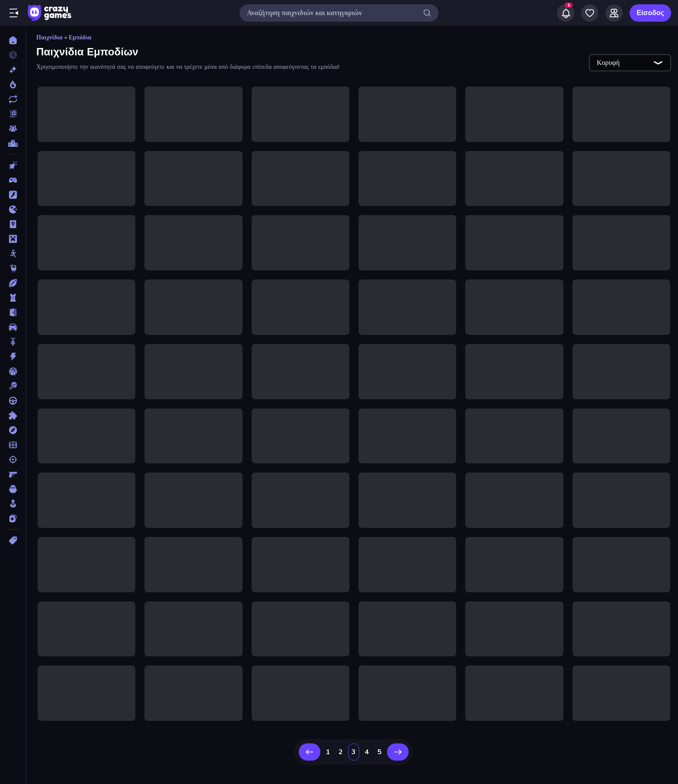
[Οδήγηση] (13, 401)
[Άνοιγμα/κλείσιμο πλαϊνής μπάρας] (14, 13)
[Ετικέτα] (13, 540)
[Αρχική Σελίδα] (13, 40)
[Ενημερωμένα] (13, 99)
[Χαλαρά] (13, 504)
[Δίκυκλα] (13, 342)
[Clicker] (13, 165)
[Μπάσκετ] (13, 371)
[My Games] (590, 13)
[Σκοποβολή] (13, 459)
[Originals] (13, 114)
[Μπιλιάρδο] (13, 386)
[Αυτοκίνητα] (13, 327)
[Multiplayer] (13, 129)
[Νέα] (13, 70)
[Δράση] (13, 357)
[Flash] (13, 195)
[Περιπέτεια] (13, 430)
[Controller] (13, 180)
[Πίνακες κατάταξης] (13, 143)
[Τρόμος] (13, 489)
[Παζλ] (13, 415)
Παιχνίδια (50, 37)
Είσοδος (650, 13)
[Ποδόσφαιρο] (13, 445)
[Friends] (614, 13)
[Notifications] (566, 13)
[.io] (13, 209)
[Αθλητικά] (13, 283)
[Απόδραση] (13, 312)
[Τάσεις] (13, 84)
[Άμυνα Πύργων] (13, 298)
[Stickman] (13, 254)
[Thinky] (13, 268)
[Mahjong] (13, 224)
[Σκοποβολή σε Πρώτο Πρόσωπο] (13, 474)
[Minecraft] (13, 239)
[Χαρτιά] (13, 518)
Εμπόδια (80, 37)
